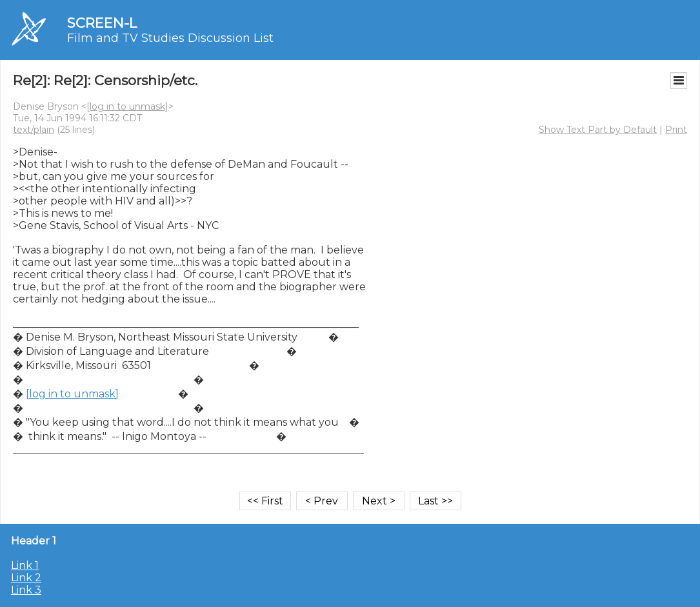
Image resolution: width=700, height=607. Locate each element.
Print (676, 130)
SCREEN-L (102, 23)
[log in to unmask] (127, 106)
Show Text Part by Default (598, 130)
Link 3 (26, 590)
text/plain (34, 130)
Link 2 (26, 578)
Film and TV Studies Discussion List (170, 38)
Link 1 (25, 565)
